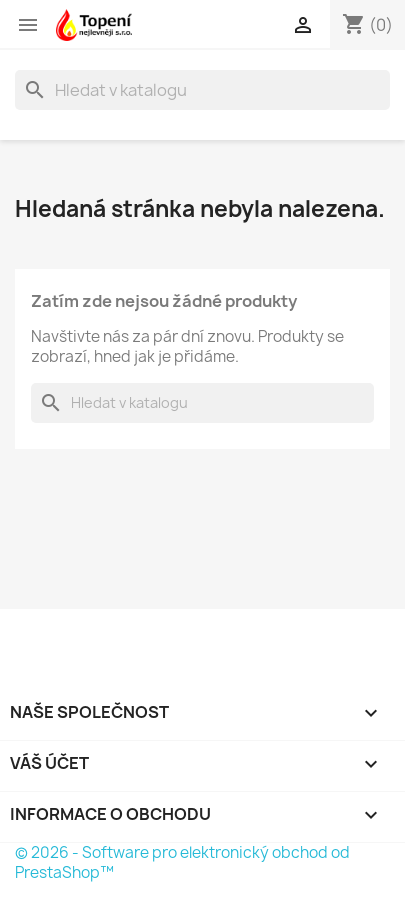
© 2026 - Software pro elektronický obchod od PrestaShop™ (182, 862)
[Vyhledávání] (202, 90)
